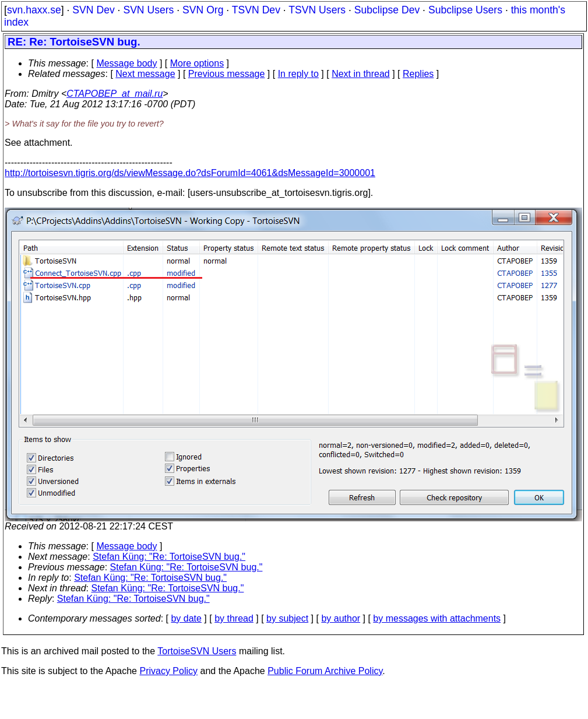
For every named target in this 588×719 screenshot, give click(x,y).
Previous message (227, 74)
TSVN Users (317, 10)
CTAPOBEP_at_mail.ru (115, 94)
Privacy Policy (168, 671)
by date (186, 618)
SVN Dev (93, 10)
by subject (287, 618)
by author (341, 618)
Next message (145, 74)
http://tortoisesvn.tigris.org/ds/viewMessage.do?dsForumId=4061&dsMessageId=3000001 (190, 173)
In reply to (298, 74)
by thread (234, 618)
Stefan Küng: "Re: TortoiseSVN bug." (169, 557)
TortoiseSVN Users (197, 651)
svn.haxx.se (34, 10)
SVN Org (203, 10)
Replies (418, 74)
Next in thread (361, 74)
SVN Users (148, 10)
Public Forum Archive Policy (325, 671)
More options (197, 63)
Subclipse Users (465, 10)
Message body (126, 63)
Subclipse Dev (387, 10)
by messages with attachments (437, 618)
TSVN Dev (256, 10)
